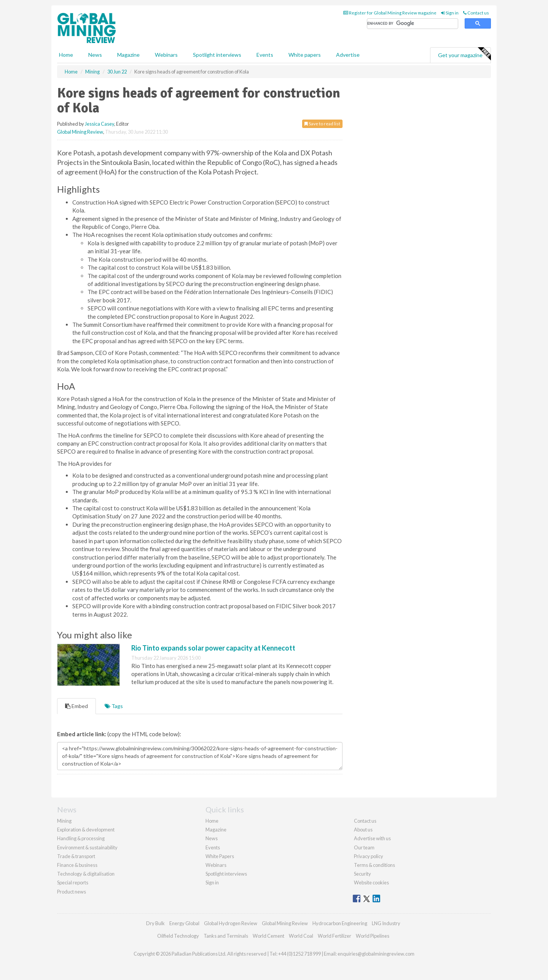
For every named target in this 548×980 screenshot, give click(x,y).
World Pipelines (373, 936)
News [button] (95, 55)
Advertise (348, 55)
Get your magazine (464, 54)
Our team (364, 847)
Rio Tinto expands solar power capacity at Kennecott (213, 648)
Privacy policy (369, 856)
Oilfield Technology (178, 936)
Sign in (450, 13)
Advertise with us (372, 838)
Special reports (73, 882)
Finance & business (77, 865)
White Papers (220, 856)
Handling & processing (81, 838)
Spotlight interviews (217, 55)
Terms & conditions (374, 865)
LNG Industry (386, 923)
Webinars (166, 55)
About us (363, 830)
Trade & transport (76, 856)
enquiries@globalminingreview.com (376, 954)
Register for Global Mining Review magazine (390, 13)
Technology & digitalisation (86, 874)
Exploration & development (86, 830)
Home (66, 55)
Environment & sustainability (87, 847)
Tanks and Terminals (226, 936)
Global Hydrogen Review (231, 923)
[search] (413, 24)
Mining (64, 821)
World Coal (301, 936)
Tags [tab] (114, 706)
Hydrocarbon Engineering (340, 923)
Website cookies (371, 882)
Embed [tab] (76, 706)
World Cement (268, 936)
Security (362, 874)
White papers (305, 55)
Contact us (476, 13)
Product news (72, 892)
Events (265, 55)
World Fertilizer (335, 936)
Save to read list (322, 124)
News (212, 838)
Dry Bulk (155, 923)
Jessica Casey (100, 124)
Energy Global (184, 923)
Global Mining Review (80, 132)
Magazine (128, 55)
